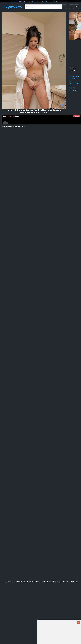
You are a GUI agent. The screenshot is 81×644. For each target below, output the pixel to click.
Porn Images (74, 90)
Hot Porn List (32, 1)
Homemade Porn (45, 1)
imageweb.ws (12, 7)
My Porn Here (74, 76)
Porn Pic (72, 88)
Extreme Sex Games (60, 1)
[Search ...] (43, 7)
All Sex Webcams (20, 1)
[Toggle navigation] (76, 7)
